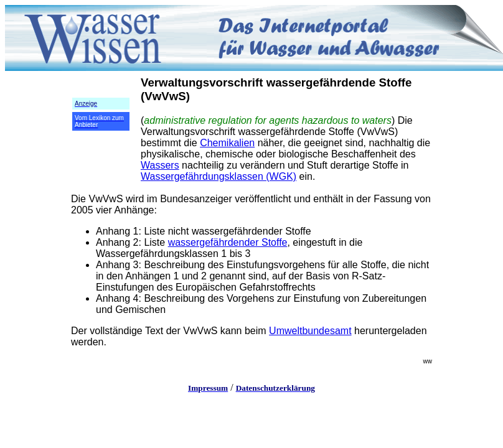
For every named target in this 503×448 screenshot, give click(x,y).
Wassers (160, 165)
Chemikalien (227, 143)
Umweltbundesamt (310, 331)
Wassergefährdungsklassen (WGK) (219, 176)
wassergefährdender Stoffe (228, 242)
